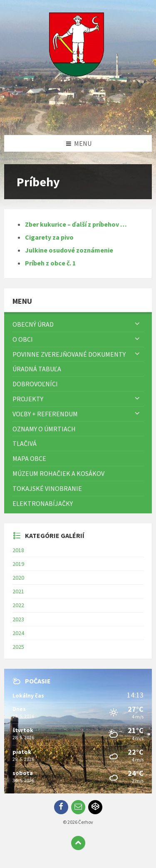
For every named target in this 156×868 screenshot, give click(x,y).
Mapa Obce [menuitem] (29, 458)
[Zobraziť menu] (137, 324)
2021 (18, 591)
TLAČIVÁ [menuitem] (25, 443)
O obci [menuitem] (23, 339)
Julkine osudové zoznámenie (69, 250)
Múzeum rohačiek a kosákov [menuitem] (58, 473)
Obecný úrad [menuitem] (33, 324)
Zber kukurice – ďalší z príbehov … (76, 224)
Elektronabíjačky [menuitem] (43, 503)
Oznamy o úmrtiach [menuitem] (44, 429)
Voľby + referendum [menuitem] (45, 414)
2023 (18, 619)
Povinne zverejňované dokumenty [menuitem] (69, 354)
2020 (18, 578)
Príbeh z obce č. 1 (50, 263)
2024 (18, 633)
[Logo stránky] (78, 119)
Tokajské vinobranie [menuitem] (47, 488)
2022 (18, 605)
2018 (18, 550)
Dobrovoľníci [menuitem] (35, 384)
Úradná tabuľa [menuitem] (37, 369)
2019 (18, 564)
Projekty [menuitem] (28, 399)
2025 (18, 647)
